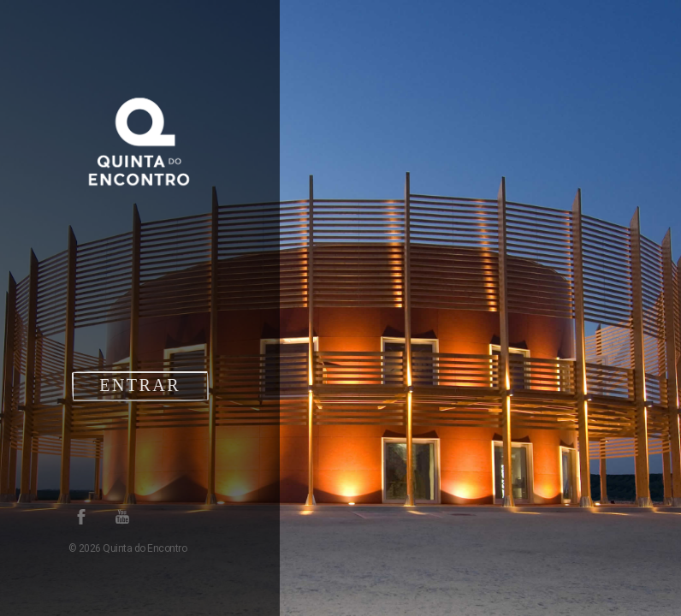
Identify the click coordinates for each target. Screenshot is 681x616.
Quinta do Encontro (144, 548)
